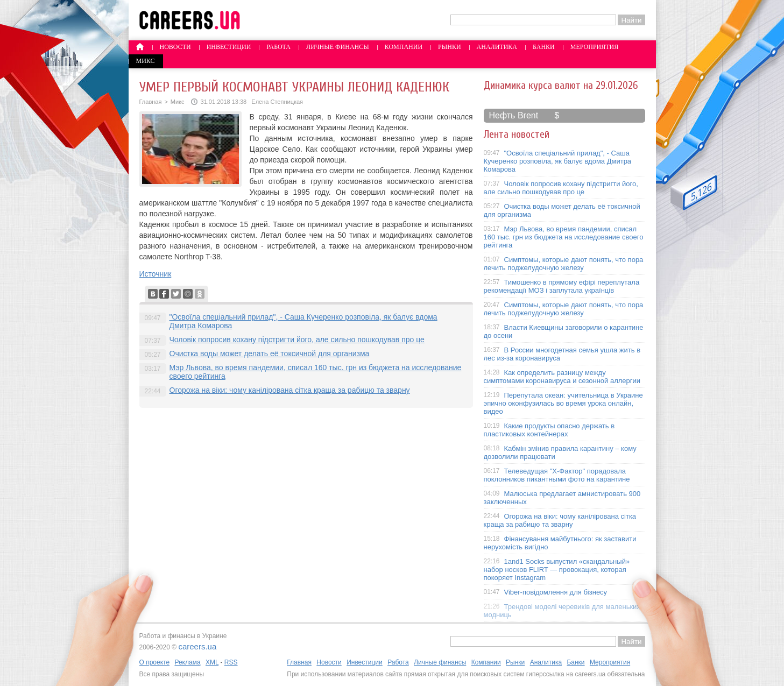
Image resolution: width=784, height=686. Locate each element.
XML (212, 662)
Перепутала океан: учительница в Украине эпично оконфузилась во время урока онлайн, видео (563, 403)
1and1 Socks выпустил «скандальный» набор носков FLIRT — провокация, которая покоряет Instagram (557, 570)
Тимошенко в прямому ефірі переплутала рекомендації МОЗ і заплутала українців (562, 286)
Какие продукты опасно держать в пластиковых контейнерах (549, 430)
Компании (404, 47)
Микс (146, 61)
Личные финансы (338, 47)
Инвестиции (229, 47)
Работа (278, 47)
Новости (175, 47)
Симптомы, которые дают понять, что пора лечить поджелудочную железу (564, 264)
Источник (156, 274)
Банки (544, 47)
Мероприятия (595, 47)
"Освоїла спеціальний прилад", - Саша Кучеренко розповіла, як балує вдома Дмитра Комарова (558, 161)
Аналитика (497, 47)
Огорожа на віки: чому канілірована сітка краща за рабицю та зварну (290, 390)
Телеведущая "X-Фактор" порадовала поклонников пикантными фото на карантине (557, 475)
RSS (231, 662)
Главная (151, 102)
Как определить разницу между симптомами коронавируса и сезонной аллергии (562, 377)
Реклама (187, 662)
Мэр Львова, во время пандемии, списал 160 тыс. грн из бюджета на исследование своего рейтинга (564, 237)
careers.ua (197, 646)
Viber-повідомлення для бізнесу (556, 592)
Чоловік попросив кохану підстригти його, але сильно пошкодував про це (297, 340)
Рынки (449, 47)
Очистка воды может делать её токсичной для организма (270, 353)
